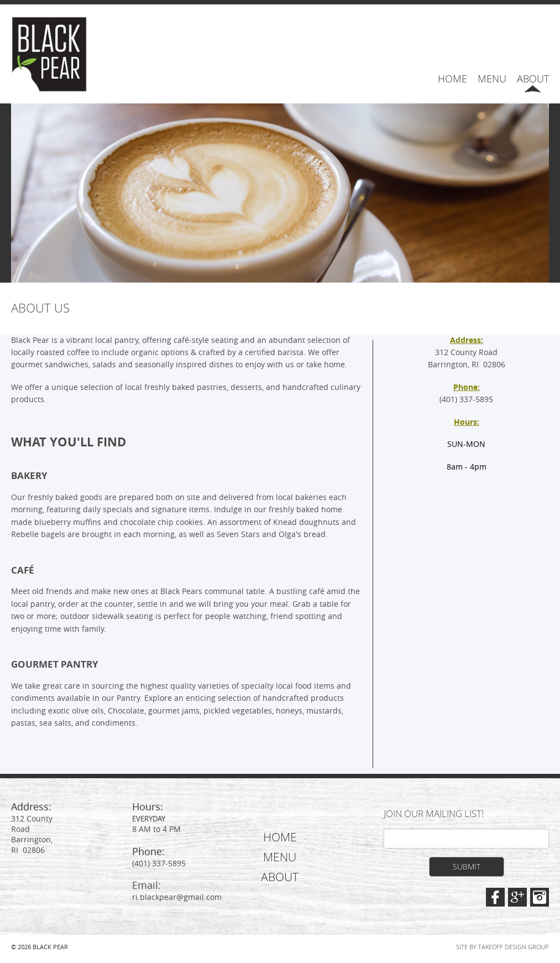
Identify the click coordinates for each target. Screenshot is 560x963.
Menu (492, 79)
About (533, 79)
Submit (467, 866)
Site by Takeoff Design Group (502, 947)
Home (452, 79)
